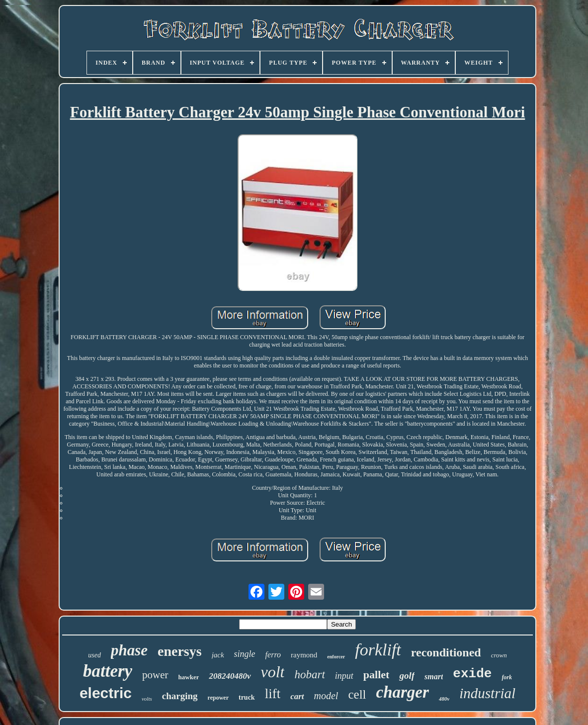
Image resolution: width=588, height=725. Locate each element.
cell (357, 694)
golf (407, 676)
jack (218, 655)
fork (507, 677)
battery (108, 671)
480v (444, 699)
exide (472, 674)
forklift (378, 650)
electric (106, 693)
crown (499, 655)
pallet (377, 675)
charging (180, 696)
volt (273, 672)
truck (247, 697)
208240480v (230, 676)
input (344, 676)
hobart (309, 675)
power (155, 675)
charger (403, 692)
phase (129, 650)
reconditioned (446, 652)
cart (297, 696)
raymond (304, 655)
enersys (180, 651)
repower (218, 698)
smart (434, 677)
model (326, 696)
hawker (189, 677)
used (94, 655)
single (245, 654)
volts (147, 699)
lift (273, 694)
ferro (273, 655)
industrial (487, 693)
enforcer (336, 657)
